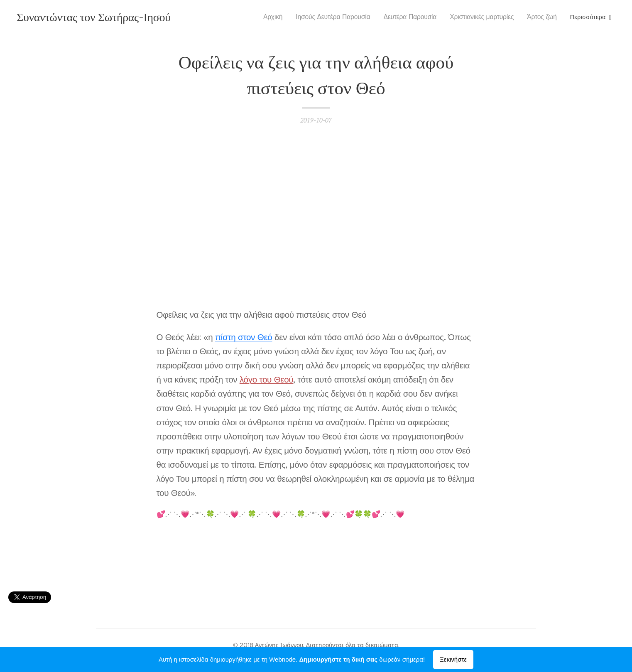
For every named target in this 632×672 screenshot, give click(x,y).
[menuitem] (278, 17)
